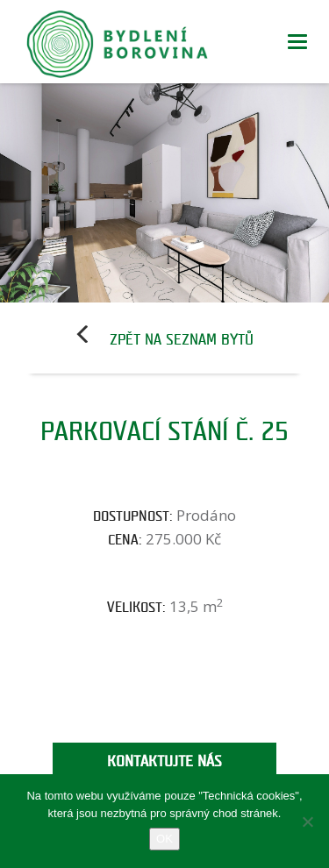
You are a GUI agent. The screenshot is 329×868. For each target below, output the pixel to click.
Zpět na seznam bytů (182, 340)
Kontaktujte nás (164, 761)
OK (164, 839)
